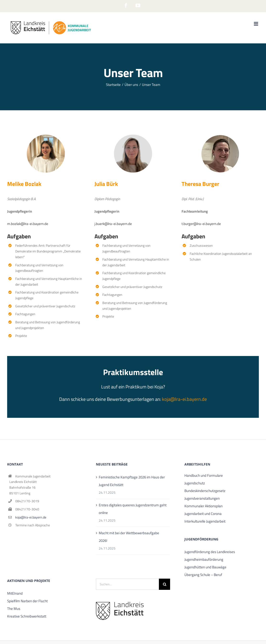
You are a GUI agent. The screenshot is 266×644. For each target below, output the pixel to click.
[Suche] (164, 584)
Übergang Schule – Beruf (203, 575)
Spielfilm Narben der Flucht (27, 601)
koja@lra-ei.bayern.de (184, 399)
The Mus (14, 609)
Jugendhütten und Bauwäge (205, 567)
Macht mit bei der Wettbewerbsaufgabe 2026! (129, 537)
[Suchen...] (128, 584)
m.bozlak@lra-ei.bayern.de (28, 224)
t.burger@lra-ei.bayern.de (201, 224)
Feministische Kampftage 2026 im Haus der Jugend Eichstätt (132, 481)
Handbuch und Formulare (204, 475)
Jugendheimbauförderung (204, 559)
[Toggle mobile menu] (256, 24)
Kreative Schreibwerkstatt (27, 616)
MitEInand (15, 593)
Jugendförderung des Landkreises (210, 552)
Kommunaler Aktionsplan (203, 506)
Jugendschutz (195, 483)
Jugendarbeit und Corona (203, 514)
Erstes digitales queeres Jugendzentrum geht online (133, 509)
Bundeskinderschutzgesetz (205, 491)
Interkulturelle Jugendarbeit (205, 521)
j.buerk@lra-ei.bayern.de (113, 224)
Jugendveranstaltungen (202, 498)
